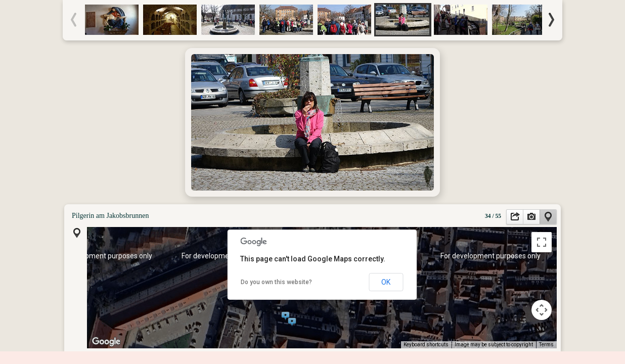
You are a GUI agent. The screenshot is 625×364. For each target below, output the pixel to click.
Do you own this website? (276, 282)
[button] (285, 314)
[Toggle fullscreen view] (542, 242)
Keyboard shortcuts (426, 345)
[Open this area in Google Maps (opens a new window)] (106, 342)
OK (386, 282)
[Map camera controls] (542, 310)
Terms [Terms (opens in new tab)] (546, 345)
